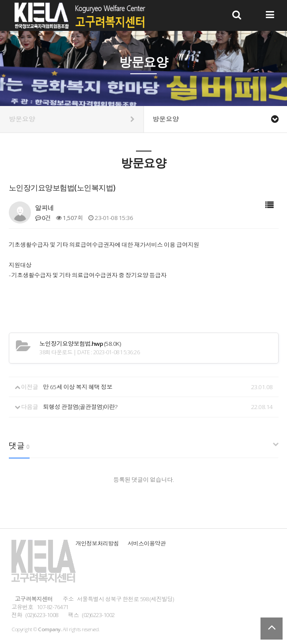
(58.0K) (80, 344)
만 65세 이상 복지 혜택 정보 (78, 387)
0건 (43, 218)
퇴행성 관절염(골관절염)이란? (80, 407)
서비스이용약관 (147, 543)
